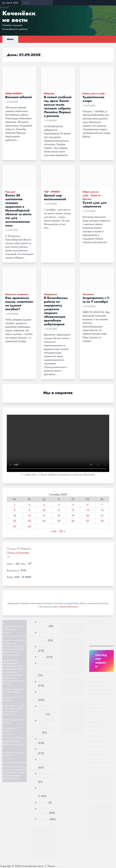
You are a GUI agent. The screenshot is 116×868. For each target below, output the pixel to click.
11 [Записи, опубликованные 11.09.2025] (59, 510)
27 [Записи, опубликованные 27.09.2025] (88, 521)
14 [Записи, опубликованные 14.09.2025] (102, 510)
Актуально (88, 294)
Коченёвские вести (19, 17)
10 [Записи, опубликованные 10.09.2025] (44, 510)
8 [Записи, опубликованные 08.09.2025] (15, 510)
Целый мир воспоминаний (55, 197)
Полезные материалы (17, 294)
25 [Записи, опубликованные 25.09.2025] (59, 521)
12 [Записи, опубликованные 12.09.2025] (73, 510)
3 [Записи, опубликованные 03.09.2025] (44, 505)
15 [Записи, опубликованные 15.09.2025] (15, 516)
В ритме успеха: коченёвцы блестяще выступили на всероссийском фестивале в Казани (101, 686)
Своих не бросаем (43, 811)
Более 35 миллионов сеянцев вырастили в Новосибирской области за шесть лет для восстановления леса (18, 210)
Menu (10, 39)
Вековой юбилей (19, 97)
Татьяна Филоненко (69, 607)
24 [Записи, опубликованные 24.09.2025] (44, 521)
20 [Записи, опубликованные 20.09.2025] (88, 516)
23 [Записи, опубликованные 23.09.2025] (29, 521)
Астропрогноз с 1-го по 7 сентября (96, 300)
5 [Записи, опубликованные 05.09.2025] (73, 505)
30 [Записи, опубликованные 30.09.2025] (29, 526)
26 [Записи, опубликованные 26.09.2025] (73, 521)
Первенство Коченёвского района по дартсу (100, 726)
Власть (42, 657)
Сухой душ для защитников (95, 205)
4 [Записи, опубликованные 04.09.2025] (59, 505)
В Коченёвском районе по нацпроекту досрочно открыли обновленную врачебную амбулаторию (56, 311)
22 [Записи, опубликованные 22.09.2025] (14, 521)
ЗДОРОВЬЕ (45, 682)
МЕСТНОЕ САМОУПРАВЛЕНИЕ (47, 710)
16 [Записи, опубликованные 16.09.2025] (29, 516)
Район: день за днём (94, 93)
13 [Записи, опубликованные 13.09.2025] (88, 510)
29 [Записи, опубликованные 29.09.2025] (14, 526)
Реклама (43, 802)
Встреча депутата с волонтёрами (100, 738)
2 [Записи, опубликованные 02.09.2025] (29, 505)
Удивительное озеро (93, 99)
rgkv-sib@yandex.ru (9, 732)
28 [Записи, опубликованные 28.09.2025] (102, 521)
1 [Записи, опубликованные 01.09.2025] (14, 505)
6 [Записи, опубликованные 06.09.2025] (88, 505)
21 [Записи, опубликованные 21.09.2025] (102, 516)
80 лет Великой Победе (43, 636)
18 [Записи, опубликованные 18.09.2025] (59, 516)
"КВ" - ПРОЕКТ (52, 192)
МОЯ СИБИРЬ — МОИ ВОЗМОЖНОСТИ (47, 726)
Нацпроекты (51, 294)
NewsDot (61, 866)
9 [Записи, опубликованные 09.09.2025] (29, 510)
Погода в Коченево (18, 553)
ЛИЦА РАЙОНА (14, 93)
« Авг (54, 531)
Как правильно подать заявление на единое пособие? (19, 304)
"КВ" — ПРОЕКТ (43, 624)
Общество (49, 93)
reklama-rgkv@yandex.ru (10, 757)
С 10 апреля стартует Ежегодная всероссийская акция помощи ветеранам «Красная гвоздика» (101, 757)
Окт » (62, 531)
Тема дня (10, 192)
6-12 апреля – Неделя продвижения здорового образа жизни (100, 708)
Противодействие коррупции (47, 776)
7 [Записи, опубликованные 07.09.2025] (102, 505)
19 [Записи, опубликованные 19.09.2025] (73, 516)
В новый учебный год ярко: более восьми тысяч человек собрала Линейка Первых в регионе (58, 107)
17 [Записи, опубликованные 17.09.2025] (44, 516)
